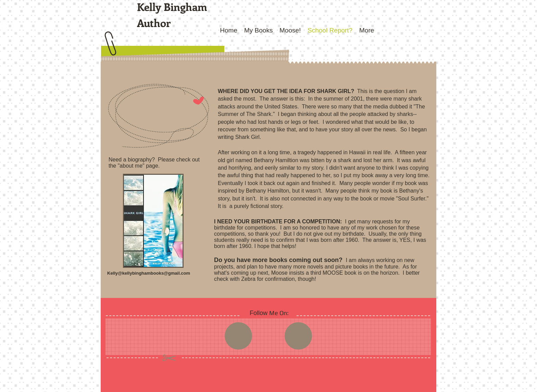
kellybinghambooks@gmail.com (156, 273)
